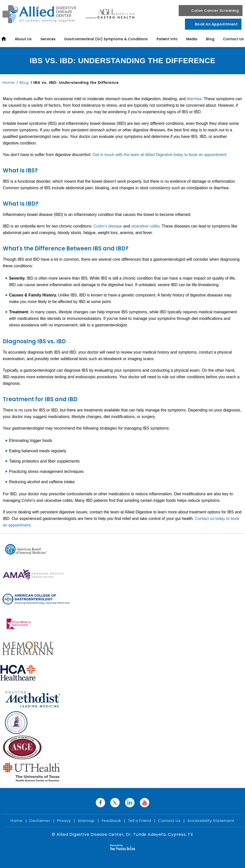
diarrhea (194, 99)
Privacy (64, 821)
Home (9, 82)
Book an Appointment (216, 24)
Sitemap (87, 821)
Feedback (112, 821)
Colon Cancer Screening (215, 11)
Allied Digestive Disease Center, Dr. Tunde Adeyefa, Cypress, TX (124, 834)
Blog (210, 39)
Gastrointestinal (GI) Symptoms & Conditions (106, 39)
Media (192, 39)
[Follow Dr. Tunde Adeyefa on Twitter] (115, 803)
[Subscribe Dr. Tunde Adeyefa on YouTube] (145, 803)
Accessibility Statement (211, 821)
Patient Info (167, 39)
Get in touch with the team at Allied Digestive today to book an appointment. (159, 155)
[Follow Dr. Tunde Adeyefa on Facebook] (100, 803)
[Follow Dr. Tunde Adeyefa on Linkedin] (130, 803)
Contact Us (233, 39)
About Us (23, 39)
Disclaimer (40, 821)
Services (48, 39)
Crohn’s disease (108, 226)
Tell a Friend (140, 821)
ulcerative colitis (145, 226)
